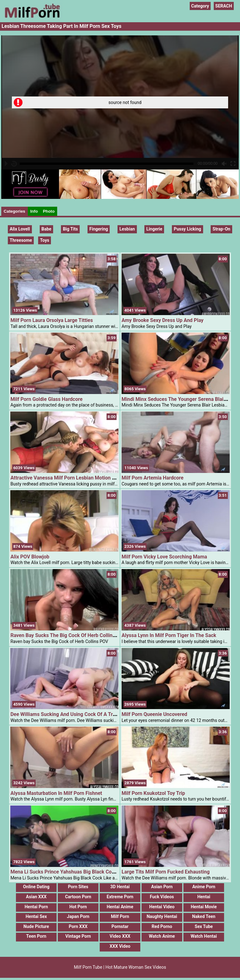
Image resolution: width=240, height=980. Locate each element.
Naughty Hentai (162, 916)
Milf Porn (120, 916)
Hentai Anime (120, 907)
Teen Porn (36, 936)
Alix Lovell (20, 229)
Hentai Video (162, 907)
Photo (49, 211)
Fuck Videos (162, 897)
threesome (21, 240)
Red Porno (162, 926)
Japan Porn (78, 916)
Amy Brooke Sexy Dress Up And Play (162, 320)
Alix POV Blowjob (30, 557)
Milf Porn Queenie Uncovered (154, 714)
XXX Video (120, 946)
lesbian (127, 229)
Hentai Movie (204, 907)
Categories (15, 211)
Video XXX (120, 936)
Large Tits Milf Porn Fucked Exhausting (166, 872)
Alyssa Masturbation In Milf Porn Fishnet (56, 793)
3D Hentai (120, 887)
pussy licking (187, 229)
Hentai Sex (36, 916)
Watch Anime (162, 936)
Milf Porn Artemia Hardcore (152, 478)
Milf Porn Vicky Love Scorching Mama (164, 557)
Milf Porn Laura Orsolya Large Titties (52, 320)
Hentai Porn (36, 907)
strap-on (221, 229)
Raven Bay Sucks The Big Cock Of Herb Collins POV (68, 635)
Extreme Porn (120, 897)
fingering (99, 229)
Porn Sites (78, 887)
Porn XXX (78, 926)
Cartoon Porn (78, 897)
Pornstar (120, 926)
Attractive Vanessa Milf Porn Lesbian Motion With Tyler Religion (82, 478)
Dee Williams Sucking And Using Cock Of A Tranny (67, 714)
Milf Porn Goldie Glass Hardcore (46, 399)
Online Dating (36, 887)
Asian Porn (162, 887)
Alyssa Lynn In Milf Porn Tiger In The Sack (169, 635)
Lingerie (154, 229)
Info (34, 211)
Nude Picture (36, 926)
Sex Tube (204, 926)
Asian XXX (36, 897)
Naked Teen (204, 916)
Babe (47, 229)
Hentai (204, 897)
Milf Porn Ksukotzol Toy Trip (153, 793)
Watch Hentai (204, 936)
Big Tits (70, 229)
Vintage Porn (78, 936)
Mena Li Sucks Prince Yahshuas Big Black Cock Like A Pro (76, 872)
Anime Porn (204, 887)
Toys (45, 240)
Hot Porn (78, 907)
